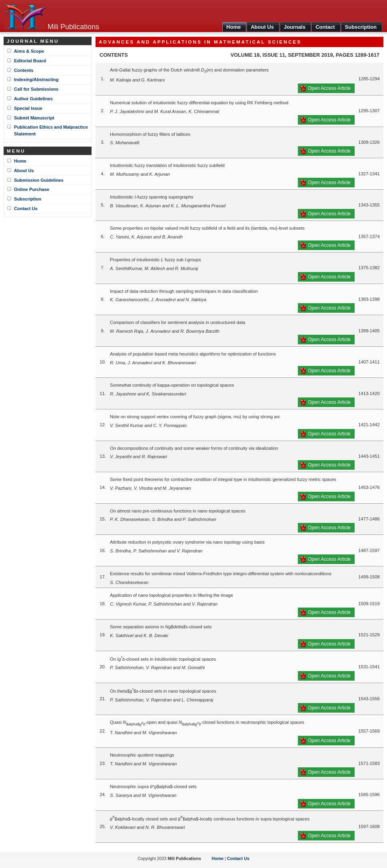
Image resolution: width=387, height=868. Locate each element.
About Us (24, 171)
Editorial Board (30, 61)
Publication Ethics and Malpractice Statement (51, 130)
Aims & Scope (29, 51)
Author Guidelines (33, 99)
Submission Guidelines (39, 180)
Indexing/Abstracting (36, 79)
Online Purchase (32, 189)
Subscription (28, 199)
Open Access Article (329, 88)
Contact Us (26, 209)
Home (20, 161)
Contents (24, 70)
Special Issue (28, 108)
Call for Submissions (36, 89)
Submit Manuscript (34, 118)
